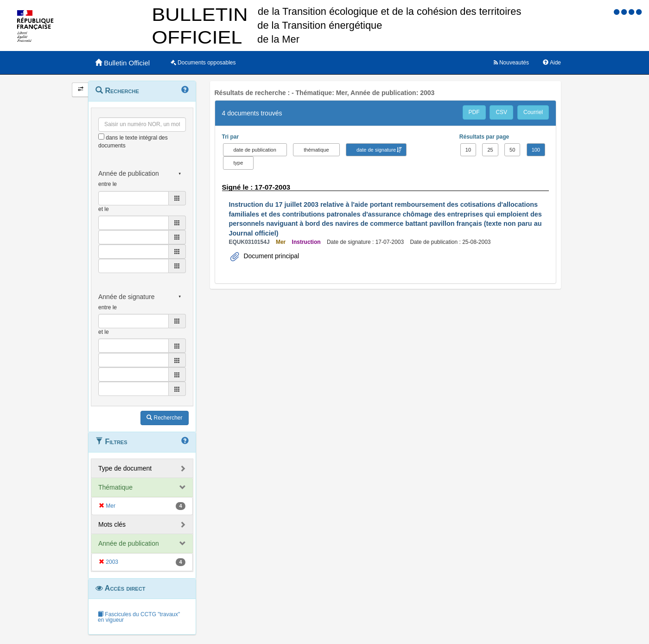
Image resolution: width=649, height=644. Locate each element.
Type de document (125, 468)
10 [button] (468, 150)
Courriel (533, 112)
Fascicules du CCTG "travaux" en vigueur (139, 617)
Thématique (115, 487)
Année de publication (129, 543)
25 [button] (490, 150)
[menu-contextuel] (101, 137)
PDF (474, 112)
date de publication (255, 150)
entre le (108, 184)
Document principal (271, 256)
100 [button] (536, 150)
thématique (316, 150)
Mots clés (112, 524)
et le (104, 209)
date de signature (376, 150)
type (239, 163)
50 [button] (512, 150)
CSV (501, 112)
